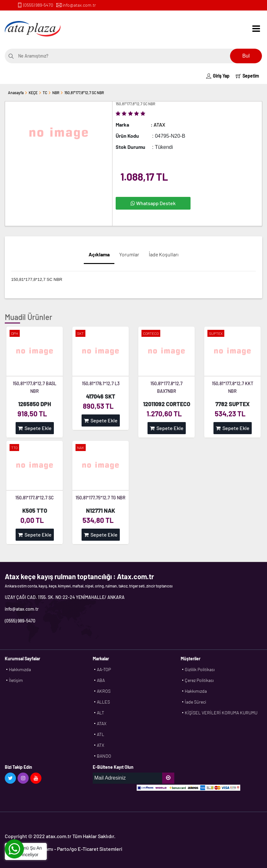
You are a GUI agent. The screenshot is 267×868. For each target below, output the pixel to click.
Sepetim (247, 76)
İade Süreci (195, 702)
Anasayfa (16, 93)
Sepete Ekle (35, 428)
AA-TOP (104, 669)
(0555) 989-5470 (38, 5)
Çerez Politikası (199, 680)
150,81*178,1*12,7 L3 (101, 383)
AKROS (104, 691)
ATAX (102, 723)
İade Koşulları (164, 254)
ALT (101, 713)
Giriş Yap (218, 76)
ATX (101, 745)
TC (45, 93)
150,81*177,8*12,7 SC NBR (84, 93)
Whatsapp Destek (153, 203)
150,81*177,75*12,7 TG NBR (101, 498)
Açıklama (99, 254)
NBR (56, 93)
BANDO (104, 756)
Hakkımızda (20, 669)
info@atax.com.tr (79, 5)
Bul (246, 56)
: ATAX (158, 125)
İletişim (16, 680)
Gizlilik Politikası (200, 669)
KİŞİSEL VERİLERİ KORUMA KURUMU (221, 713)
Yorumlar (129, 254)
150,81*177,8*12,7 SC (35, 498)
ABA (101, 680)
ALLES (103, 702)
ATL (101, 734)
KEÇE (33, 93)
